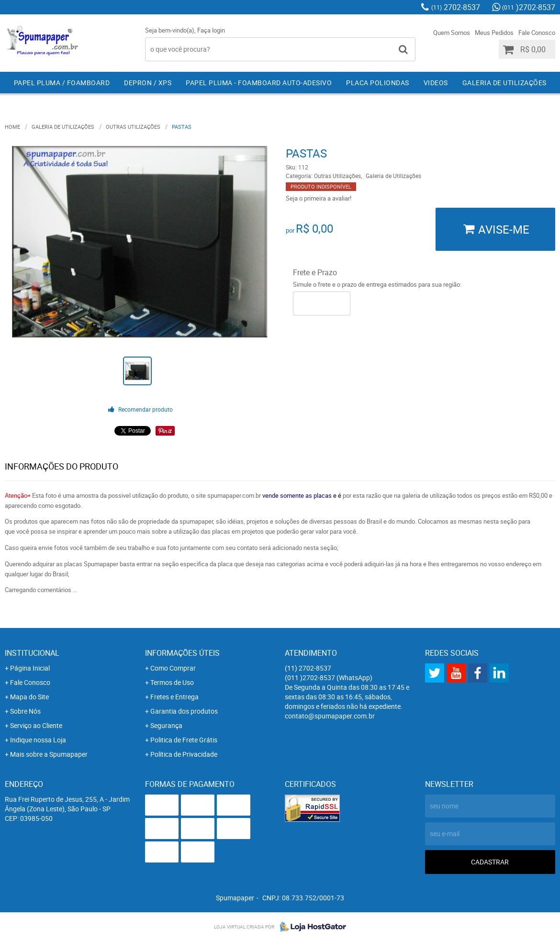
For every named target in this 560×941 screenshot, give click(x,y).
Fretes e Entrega (174, 697)
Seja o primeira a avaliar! (319, 198)
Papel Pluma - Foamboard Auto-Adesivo (259, 83)
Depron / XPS (148, 83)
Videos (436, 83)
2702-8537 (456, 7)
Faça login (211, 30)
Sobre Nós (25, 711)
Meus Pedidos (494, 33)
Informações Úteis (182, 653)
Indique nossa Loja (38, 740)
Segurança (166, 725)
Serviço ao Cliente (36, 725)
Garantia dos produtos (184, 711)
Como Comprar (173, 668)
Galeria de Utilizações (504, 83)
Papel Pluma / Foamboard (62, 83)
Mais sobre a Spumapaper (49, 754)
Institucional (32, 653)
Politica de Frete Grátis (184, 740)
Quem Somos (452, 33)
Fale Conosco (537, 33)
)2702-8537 (529, 7)
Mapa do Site (29, 697)
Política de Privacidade (184, 754)
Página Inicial (30, 668)
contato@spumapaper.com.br (330, 716)
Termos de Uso (172, 682)
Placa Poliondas (378, 83)
